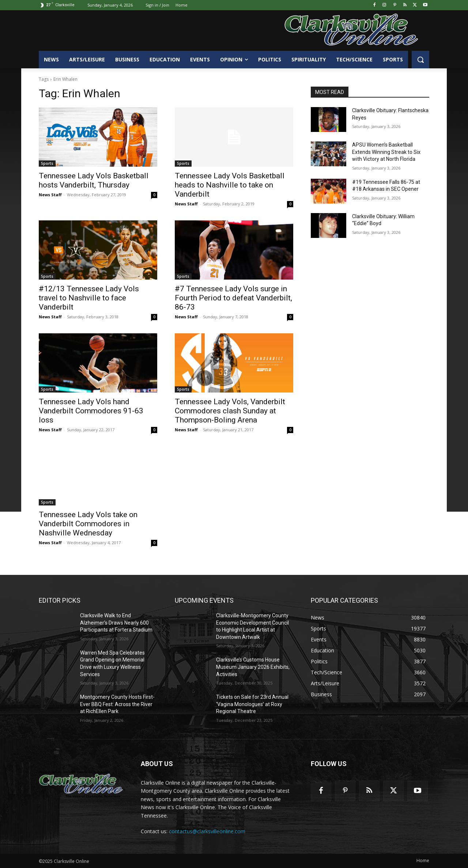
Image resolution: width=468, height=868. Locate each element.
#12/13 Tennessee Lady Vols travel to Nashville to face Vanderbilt (89, 298)
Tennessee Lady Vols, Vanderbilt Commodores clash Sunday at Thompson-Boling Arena (230, 411)
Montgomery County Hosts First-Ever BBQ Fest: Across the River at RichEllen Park (117, 704)
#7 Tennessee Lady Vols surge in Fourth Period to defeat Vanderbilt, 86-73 (233, 298)
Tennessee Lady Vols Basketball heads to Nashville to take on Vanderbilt (230, 185)
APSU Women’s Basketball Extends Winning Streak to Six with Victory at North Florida (386, 152)
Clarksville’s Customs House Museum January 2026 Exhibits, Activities (253, 667)
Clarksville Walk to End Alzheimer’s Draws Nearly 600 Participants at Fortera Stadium (116, 623)
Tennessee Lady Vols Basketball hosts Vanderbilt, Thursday (94, 180)
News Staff (50, 195)
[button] (420, 60)
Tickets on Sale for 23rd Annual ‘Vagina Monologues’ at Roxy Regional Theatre (252, 704)
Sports (47, 163)
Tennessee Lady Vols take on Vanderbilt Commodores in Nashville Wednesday (88, 524)
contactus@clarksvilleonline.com (207, 831)
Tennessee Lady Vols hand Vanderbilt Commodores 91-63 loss (91, 411)
